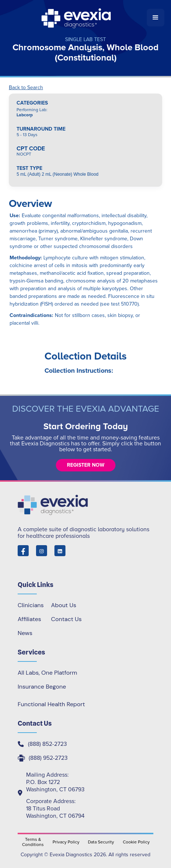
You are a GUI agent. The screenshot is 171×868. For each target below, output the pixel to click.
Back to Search (26, 88)
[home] (77, 18)
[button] (156, 18)
